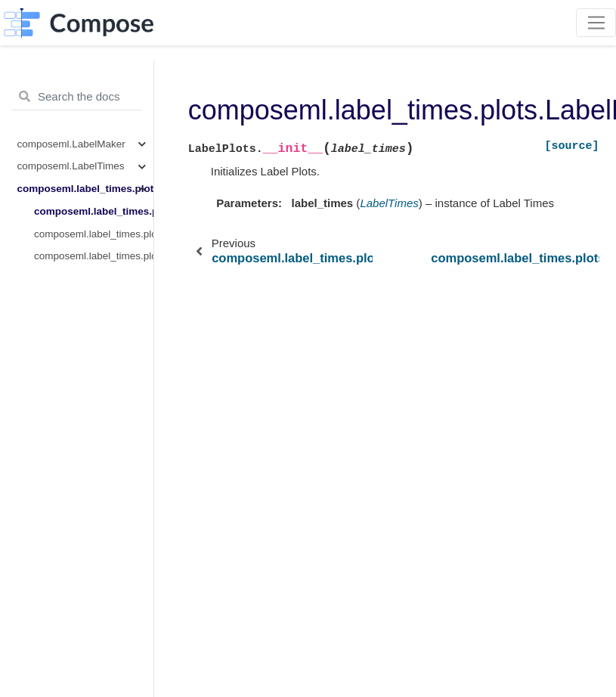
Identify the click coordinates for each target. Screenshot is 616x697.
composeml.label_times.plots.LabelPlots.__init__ (94, 211)
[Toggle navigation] (596, 23)
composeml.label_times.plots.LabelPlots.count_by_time (94, 234)
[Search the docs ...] (77, 97)
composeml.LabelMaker (71, 144)
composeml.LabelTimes (71, 166)
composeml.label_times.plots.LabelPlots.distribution (94, 256)
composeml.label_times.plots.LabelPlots (85, 189)
